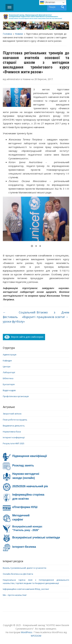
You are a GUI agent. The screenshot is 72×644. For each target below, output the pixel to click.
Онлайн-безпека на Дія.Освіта (18, 574)
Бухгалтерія (9, 384)
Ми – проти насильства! (15, 595)
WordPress (27, 632)
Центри (7, 367)
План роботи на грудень (15, 420)
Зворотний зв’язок (12, 414)
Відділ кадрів (9, 390)
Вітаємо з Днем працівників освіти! (53, 315)
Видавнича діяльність (14, 426)
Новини (19, 34)
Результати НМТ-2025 (14, 443)
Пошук (63, 7)
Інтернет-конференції (14, 437)
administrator (13, 79)
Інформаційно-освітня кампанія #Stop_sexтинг (26, 589)
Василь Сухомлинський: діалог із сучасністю (25, 568)
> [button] (65, 25)
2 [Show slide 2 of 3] (36, 246)
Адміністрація (10, 355)
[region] (36, 26)
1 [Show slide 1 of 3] (32, 246)
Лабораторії (9, 372)
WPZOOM (36, 636)
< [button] (7, 25)
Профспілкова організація (16, 396)
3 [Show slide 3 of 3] (40, 246)
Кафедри (7, 361)
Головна (7, 34)
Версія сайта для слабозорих (24, 337)
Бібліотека (8, 378)
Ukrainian (48, 3)
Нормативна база (12, 432)
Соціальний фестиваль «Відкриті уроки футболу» (19, 317)
